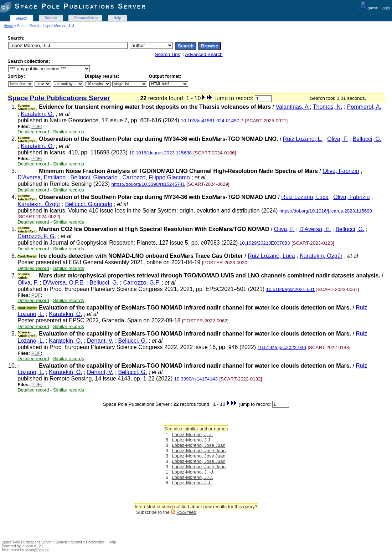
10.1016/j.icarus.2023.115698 (160, 153)
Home (8, 26)
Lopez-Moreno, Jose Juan (198, 445)
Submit (51, 18)
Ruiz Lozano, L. (303, 139)
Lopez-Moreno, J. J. (192, 435)
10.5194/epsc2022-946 (282, 347)
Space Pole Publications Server (80, 6)
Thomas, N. (328, 107)
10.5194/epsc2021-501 (290, 289)
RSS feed (186, 512)
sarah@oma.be (37, 550)
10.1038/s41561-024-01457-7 (212, 121)
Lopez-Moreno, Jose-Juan (199, 451)
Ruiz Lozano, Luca (305, 197)
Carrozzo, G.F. (141, 283)
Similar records (69, 132)
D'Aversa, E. (315, 229)
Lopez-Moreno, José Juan (198, 456)
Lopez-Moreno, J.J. (192, 440)
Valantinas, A (293, 107)
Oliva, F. (337, 139)
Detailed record (33, 132)
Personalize (84, 18)
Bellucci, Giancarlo (95, 177)
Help (118, 18)
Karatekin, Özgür (39, 204)
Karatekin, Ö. (37, 146)
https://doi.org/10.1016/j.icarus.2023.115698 (326, 211)
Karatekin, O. (37, 114)
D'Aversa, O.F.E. (64, 283)
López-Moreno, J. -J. (193, 472)
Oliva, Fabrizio (341, 171)
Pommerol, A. (364, 107)
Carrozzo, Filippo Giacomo (156, 177)
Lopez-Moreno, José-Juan (199, 467)
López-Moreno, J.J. (192, 483)
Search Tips (167, 54)
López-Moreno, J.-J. (192, 477)
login (386, 8)
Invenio (27, 546)
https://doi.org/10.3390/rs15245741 (148, 184)
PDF (36, 126)
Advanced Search (204, 54)
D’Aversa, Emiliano (42, 177)
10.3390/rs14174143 (196, 379)
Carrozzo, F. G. (37, 236)
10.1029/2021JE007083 (265, 243)
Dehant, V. (100, 341)
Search (22, 18)
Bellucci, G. (367, 139)
